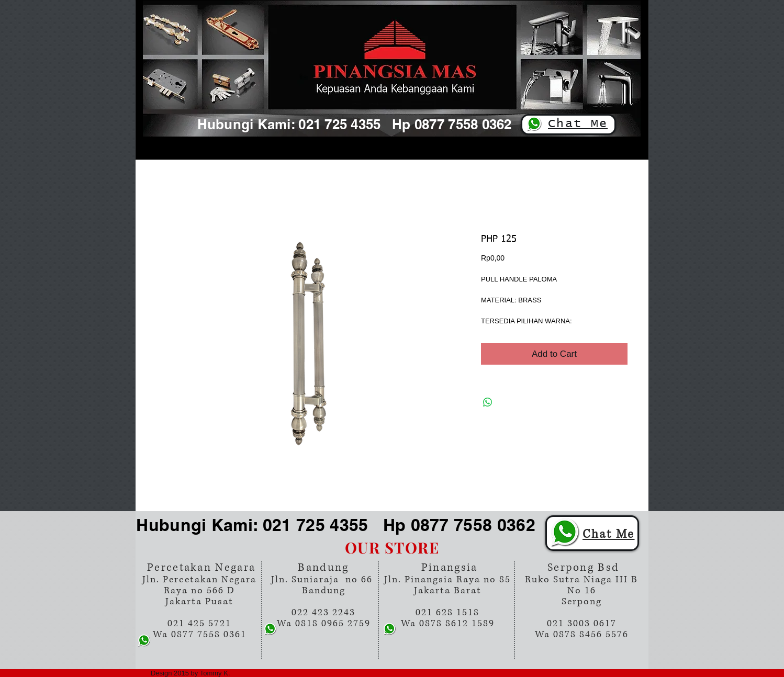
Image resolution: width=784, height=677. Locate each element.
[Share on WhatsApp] (488, 402)
